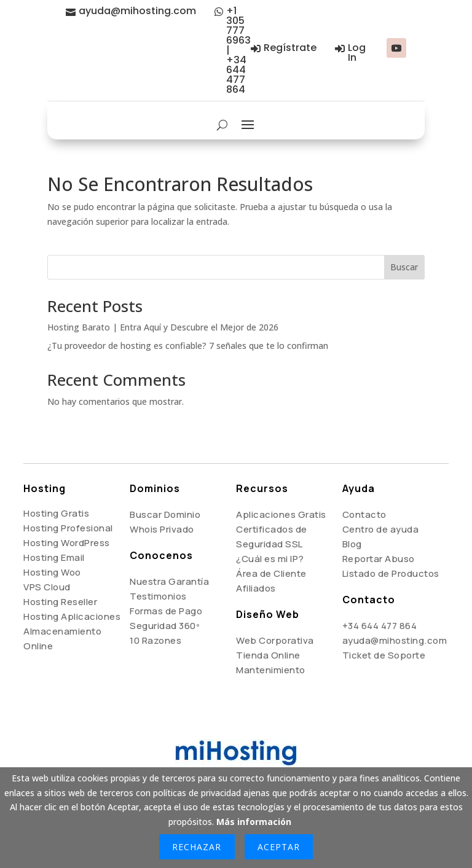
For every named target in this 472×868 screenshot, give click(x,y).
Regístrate (290, 48)
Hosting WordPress (67, 543)
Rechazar (197, 847)
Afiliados (256, 588)
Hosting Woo (52, 572)
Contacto (364, 514)
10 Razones (155, 640)
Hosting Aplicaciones (72, 616)
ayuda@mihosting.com (137, 11)
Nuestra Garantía (169, 581)
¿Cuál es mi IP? (270, 559)
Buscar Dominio (165, 514)
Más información (254, 822)
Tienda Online (268, 655)
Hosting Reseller (60, 602)
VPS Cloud (47, 587)
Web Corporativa (275, 640)
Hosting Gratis (56, 513)
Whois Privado (162, 529)
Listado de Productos (391, 573)
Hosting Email (54, 557)
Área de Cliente (271, 573)
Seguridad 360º (165, 626)
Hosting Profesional (68, 528)
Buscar (404, 267)
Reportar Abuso (379, 559)
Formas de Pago (166, 611)
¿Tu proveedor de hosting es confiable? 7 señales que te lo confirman (188, 346)
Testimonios (158, 596)
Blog (352, 544)
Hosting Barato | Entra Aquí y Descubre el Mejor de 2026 (163, 327)
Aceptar (279, 847)
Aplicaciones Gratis (281, 514)
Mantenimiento (271, 670)
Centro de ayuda (381, 529)
